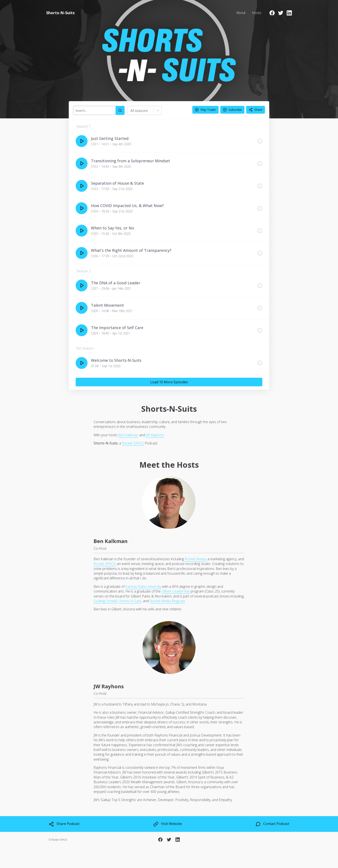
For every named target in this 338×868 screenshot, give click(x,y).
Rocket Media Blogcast (167, 601)
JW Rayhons (155, 435)
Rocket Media (195, 559)
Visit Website (168, 824)
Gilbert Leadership (176, 591)
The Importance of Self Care (117, 328)
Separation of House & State (117, 183)
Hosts (257, 13)
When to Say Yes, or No (113, 228)
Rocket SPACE (133, 443)
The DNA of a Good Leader (116, 283)
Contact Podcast (272, 824)
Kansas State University (143, 586)
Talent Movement (107, 305)
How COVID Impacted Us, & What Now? (127, 206)
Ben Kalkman (128, 435)
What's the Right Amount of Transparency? (131, 250)
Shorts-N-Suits (130, 601)
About (241, 13)
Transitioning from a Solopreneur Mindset (131, 161)
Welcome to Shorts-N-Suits (116, 360)
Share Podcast (64, 824)
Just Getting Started (110, 138)
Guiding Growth (106, 601)
